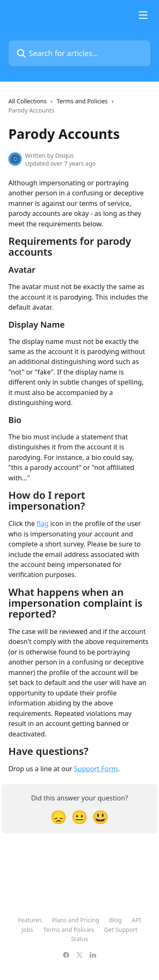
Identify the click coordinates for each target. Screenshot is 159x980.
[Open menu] (143, 15)
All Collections (27, 101)
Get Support (121, 930)
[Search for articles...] (79, 53)
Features (30, 920)
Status (79, 939)
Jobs (27, 930)
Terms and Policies (82, 101)
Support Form (96, 769)
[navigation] (79, 109)
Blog (115, 920)
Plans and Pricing (76, 920)
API (136, 920)
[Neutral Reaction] (79, 817)
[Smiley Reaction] (100, 817)
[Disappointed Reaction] (59, 817)
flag (43, 523)
